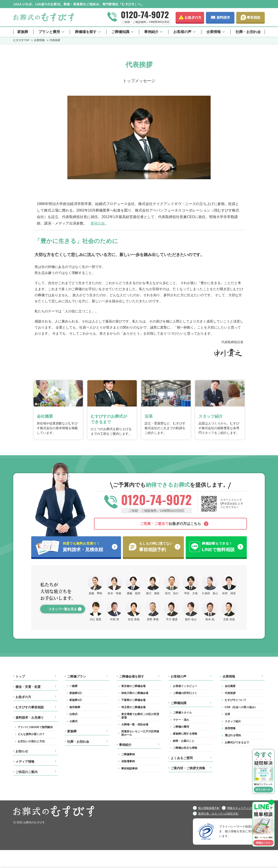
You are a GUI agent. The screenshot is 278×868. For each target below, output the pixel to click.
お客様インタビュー (185, 686)
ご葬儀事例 (128, 754)
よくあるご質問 (182, 758)
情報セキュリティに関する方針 (246, 808)
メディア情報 (25, 762)
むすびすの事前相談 (30, 707)
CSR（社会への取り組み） (241, 707)
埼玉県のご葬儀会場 (133, 707)
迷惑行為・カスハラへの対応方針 (218, 814)
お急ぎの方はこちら (170, 524)
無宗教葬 (75, 707)
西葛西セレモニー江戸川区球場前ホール (140, 733)
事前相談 (254, 17)
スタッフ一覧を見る (63, 609)
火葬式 (73, 721)
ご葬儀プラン (77, 676)
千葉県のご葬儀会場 (133, 700)
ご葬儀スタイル (182, 713)
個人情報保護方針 (209, 808)
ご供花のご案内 (26, 772)
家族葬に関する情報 (185, 734)
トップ (20, 676)
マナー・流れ (181, 720)
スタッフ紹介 (233, 721)
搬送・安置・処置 (28, 687)
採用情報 (230, 728)
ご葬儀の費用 (181, 727)
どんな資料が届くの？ (31, 734)
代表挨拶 (230, 693)
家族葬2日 (76, 693)
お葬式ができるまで (237, 742)
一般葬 (73, 686)
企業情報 (214, 32)
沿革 (227, 714)
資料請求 (223, 17)
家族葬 (23, 32)
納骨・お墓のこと (184, 741)
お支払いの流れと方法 (31, 741)
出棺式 (73, 714)
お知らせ (22, 751)
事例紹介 (151, 32)
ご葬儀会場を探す (132, 676)
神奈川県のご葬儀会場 (135, 693)
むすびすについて (236, 700)
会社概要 (230, 686)
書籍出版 (98, 223)
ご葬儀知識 (120, 32)
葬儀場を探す (86, 32)
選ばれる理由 (233, 735)
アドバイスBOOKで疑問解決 (35, 727)
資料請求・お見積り (30, 718)
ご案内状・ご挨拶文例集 (188, 768)
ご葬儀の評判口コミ (185, 693)
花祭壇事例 (128, 761)
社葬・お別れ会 (248, 32)
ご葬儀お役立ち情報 (185, 748)
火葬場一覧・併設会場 (135, 724)
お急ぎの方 (193, 17)
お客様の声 (182, 32)
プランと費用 (49, 32)
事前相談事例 (129, 769)
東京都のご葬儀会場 (133, 686)
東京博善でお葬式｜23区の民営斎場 (140, 716)
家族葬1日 (76, 700)
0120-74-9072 (145, 14)
